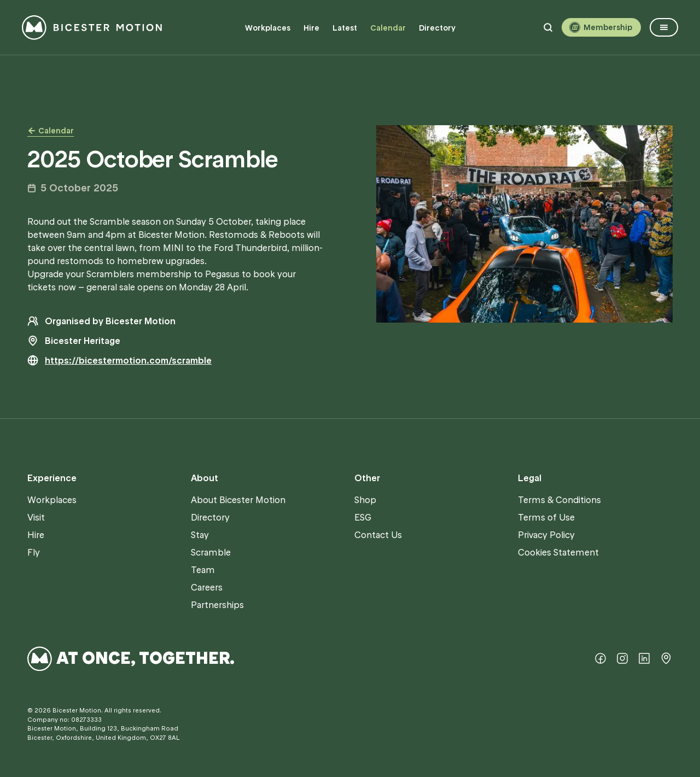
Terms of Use (546, 517)
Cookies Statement (558, 552)
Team (203, 570)
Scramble (211, 552)
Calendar (388, 28)
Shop (365, 500)
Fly (34, 552)
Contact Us (378, 535)
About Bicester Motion (238, 500)
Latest (345, 28)
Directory (437, 28)
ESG (363, 517)
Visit (36, 517)
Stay (200, 535)
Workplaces (268, 28)
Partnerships (217, 605)
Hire (311, 28)
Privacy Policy (546, 535)
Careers (207, 587)
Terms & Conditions (559, 500)
